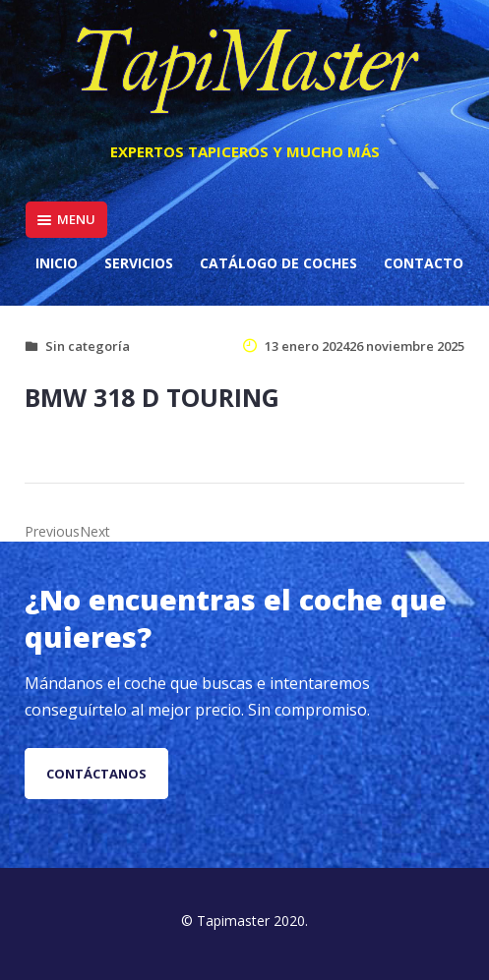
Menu (66, 219)
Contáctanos (96, 774)
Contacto (424, 263)
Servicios (139, 263)
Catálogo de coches (278, 263)
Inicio (57, 263)
